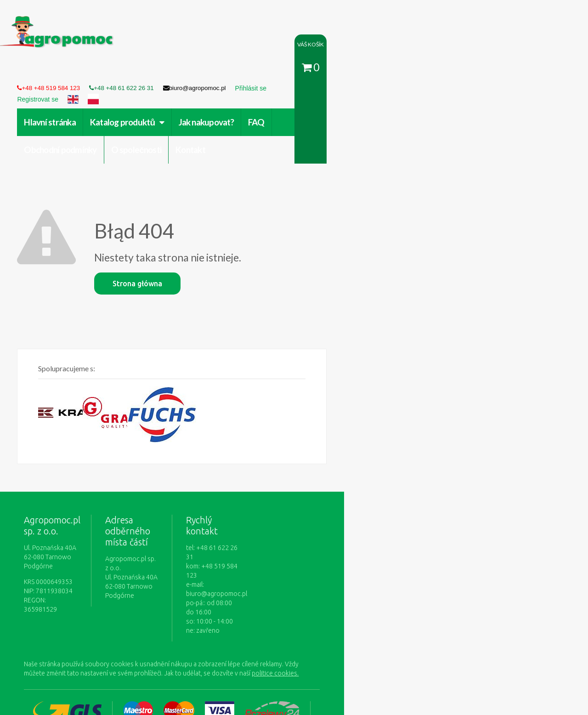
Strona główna (159, 206)
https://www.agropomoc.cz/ (65, 21)
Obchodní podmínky (337, 72)
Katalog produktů (149, 72)
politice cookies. (82, 548)
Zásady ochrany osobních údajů (339, 619)
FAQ (278, 72)
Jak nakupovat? (228, 72)
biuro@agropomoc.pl (358, 477)
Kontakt (467, 72)
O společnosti (413, 72)
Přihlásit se (213, 619)
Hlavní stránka (72, 72)
